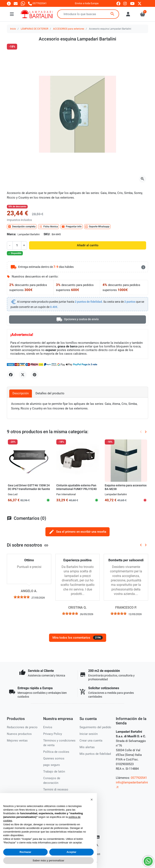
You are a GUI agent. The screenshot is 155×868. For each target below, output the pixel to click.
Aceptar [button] (71, 852)
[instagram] (125, 4)
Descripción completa (22, 227)
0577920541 (139, 778)
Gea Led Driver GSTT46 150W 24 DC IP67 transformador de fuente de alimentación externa (29, 489)
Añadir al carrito (88, 245)
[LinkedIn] (98, 837)
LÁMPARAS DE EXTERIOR (35, 29)
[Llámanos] (37, 3)
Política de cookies (56, 752)
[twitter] (140, 4)
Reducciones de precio (22, 727)
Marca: (12, 234)
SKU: (47, 234)
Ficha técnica (49, 227)
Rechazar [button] (25, 852)
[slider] (22, 597)
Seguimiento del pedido (95, 727)
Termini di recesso (56, 789)
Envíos (48, 727)
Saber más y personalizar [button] (49, 860)
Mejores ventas (17, 741)
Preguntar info (72, 227)
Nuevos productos (19, 734)
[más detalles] (143, 267)
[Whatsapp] (23, 3)
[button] (92, 800)
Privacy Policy (53, 734)
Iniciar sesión (89, 734)
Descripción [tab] (21, 393)
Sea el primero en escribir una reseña (77, 532)
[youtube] (132, 4)
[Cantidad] (17, 245)
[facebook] (118, 4)
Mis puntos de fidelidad (95, 754)
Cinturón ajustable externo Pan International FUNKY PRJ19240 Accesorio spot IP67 (76, 489)
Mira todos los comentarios (78, 638)
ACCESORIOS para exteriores (69, 29)
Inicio (13, 29)
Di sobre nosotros (28, 545)
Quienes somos (54, 758)
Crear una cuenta (91, 741)
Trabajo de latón (54, 772)
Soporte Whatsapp (97, 227)
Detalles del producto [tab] (50, 393)
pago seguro (52, 765)
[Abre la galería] (142, 179)
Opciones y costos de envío (77, 319)
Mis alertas (87, 747)
